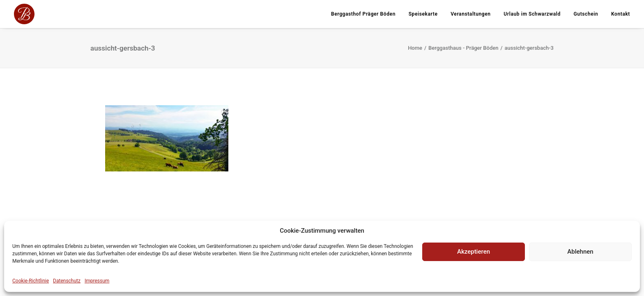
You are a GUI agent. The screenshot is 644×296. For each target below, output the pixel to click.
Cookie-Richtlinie (31, 281)
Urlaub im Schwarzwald (532, 14)
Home (415, 48)
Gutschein (586, 14)
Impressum (97, 281)
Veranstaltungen (470, 14)
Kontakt (621, 14)
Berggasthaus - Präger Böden (463, 48)
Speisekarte (423, 14)
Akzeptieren (474, 252)
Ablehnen (580, 252)
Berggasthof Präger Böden (363, 14)
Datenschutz (67, 281)
